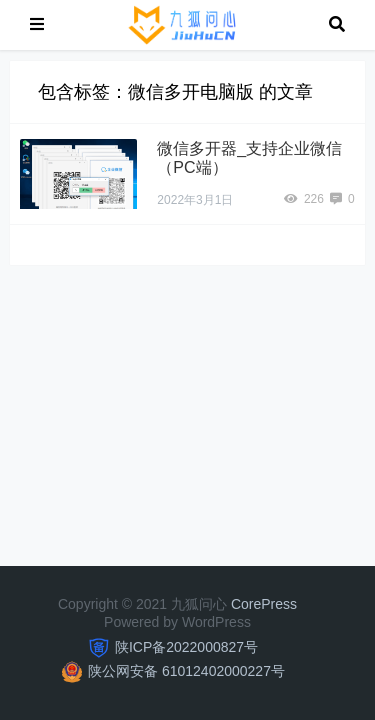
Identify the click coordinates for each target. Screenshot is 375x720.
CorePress (264, 604)
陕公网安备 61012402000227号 (186, 671)
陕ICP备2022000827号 (186, 647)
